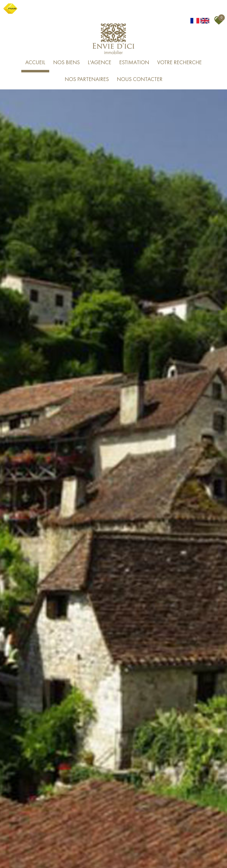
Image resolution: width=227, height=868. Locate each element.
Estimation (134, 63)
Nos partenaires (87, 80)
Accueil (35, 63)
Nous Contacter (140, 80)
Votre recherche (179, 63)
